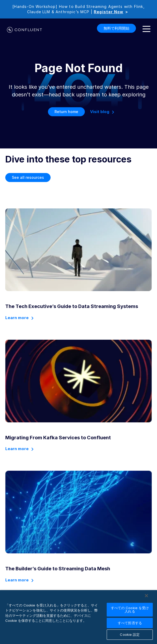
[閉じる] (146, 596)
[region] (78, 617)
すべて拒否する (130, 623)
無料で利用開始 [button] (116, 28)
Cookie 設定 (130, 634)
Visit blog (100, 112)
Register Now (109, 12)
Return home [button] (66, 112)
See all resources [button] (28, 177)
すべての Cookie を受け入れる (130, 610)
